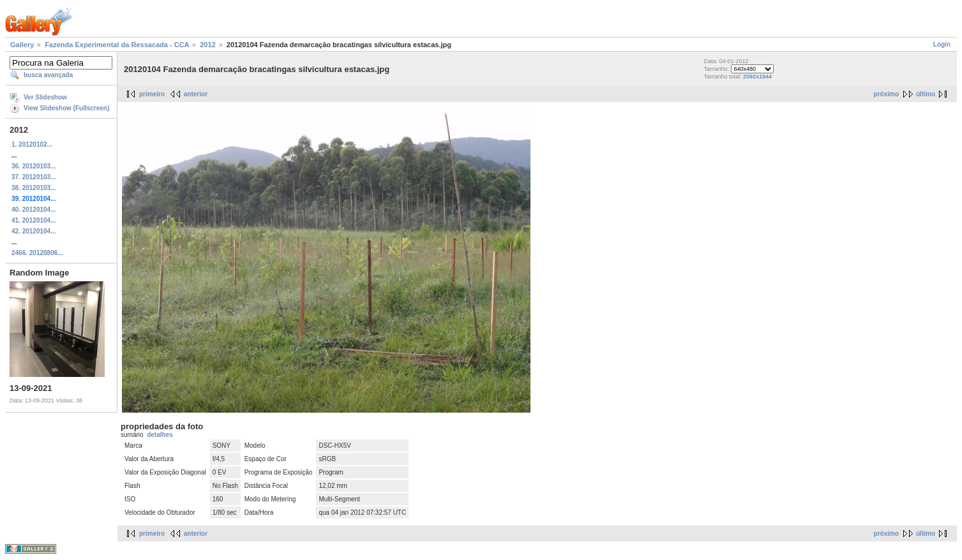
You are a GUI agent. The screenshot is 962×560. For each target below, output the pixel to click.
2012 (207, 45)
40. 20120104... (34, 210)
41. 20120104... (34, 220)
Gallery (22, 45)
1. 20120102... (32, 144)
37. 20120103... (34, 177)
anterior (196, 94)
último (926, 94)
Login (942, 44)
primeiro (152, 94)
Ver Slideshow (45, 97)
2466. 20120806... (37, 253)
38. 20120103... (34, 188)
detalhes (160, 435)
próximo (886, 94)
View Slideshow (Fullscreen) (66, 108)
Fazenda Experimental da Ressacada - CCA (117, 45)
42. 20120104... (34, 231)
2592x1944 (757, 77)
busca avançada (48, 75)
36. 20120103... (34, 166)
